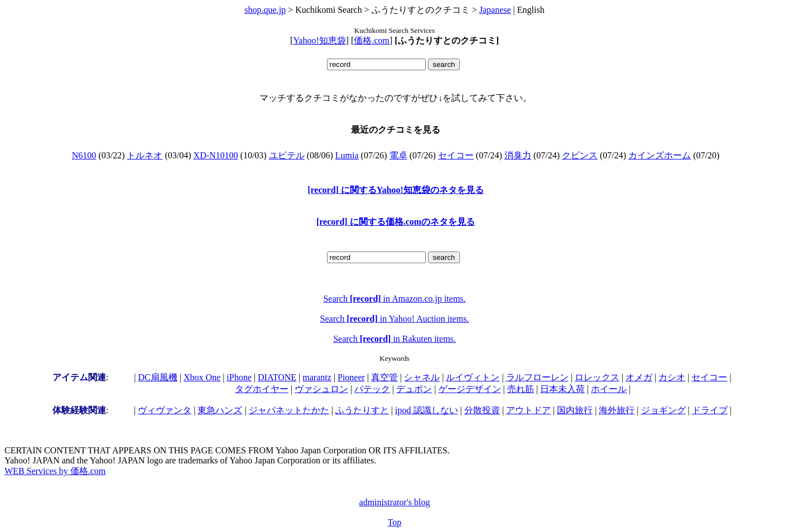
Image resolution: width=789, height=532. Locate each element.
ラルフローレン (537, 377)
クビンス (580, 155)
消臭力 (518, 155)
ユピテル (287, 155)
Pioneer (351, 377)
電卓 (398, 155)
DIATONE (277, 377)
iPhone (239, 377)
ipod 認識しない (426, 410)
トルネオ (145, 155)
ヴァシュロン (321, 389)
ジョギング (663, 410)
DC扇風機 (158, 377)
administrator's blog (395, 502)
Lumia (347, 155)
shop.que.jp (265, 10)
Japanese (495, 10)
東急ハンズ (220, 410)
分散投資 (482, 410)
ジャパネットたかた (289, 410)
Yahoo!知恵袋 (319, 40)
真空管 (384, 377)
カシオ (672, 377)
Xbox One (202, 377)
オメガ (639, 377)
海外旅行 (617, 410)
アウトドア (528, 410)
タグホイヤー (262, 389)
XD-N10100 (216, 155)
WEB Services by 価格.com (55, 471)
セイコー (456, 155)
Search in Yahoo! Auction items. (395, 319)
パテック (372, 389)
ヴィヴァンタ (165, 410)
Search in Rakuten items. (394, 339)
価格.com (372, 40)
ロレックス (597, 377)
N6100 (84, 155)
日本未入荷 (562, 389)
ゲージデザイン (470, 389)
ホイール (609, 389)
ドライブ (710, 410)
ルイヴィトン (473, 377)
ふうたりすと (362, 410)
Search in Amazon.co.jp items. (394, 299)
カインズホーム (660, 155)
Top (395, 522)
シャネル (422, 377)
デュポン (414, 389)
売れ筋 (521, 389)
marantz (317, 377)
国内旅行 (575, 410)
